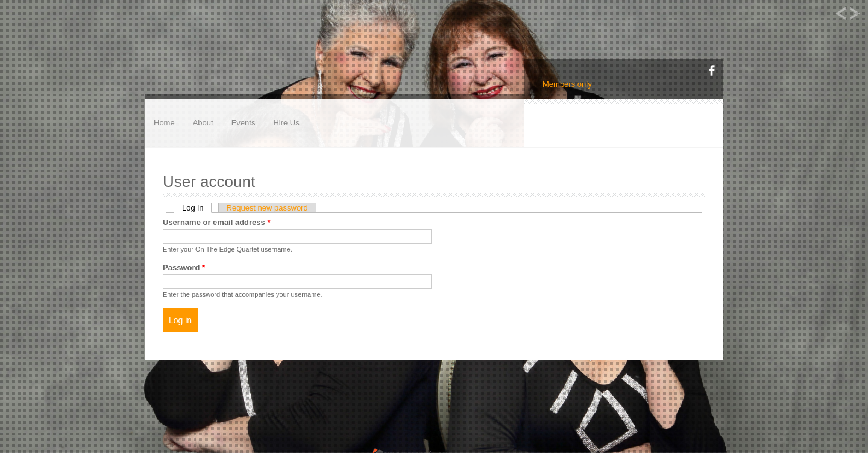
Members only (567, 84)
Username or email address (216, 222)
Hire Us (286, 123)
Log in (197, 208)
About (203, 123)
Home (164, 123)
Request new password (267, 208)
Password (184, 268)
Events (244, 123)
